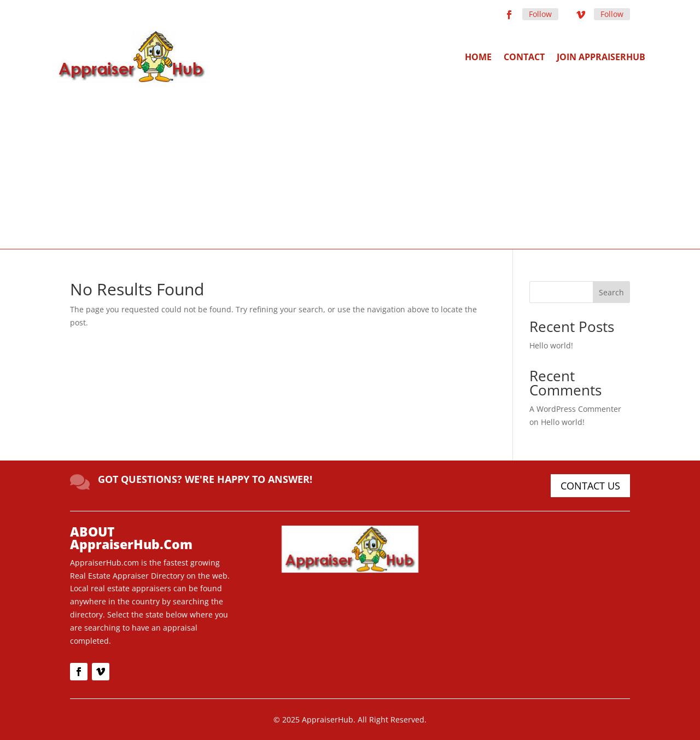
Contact (524, 57)
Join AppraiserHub (601, 57)
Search (611, 292)
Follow (540, 14)
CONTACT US (590, 486)
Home (478, 57)
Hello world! (551, 345)
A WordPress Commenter (575, 409)
